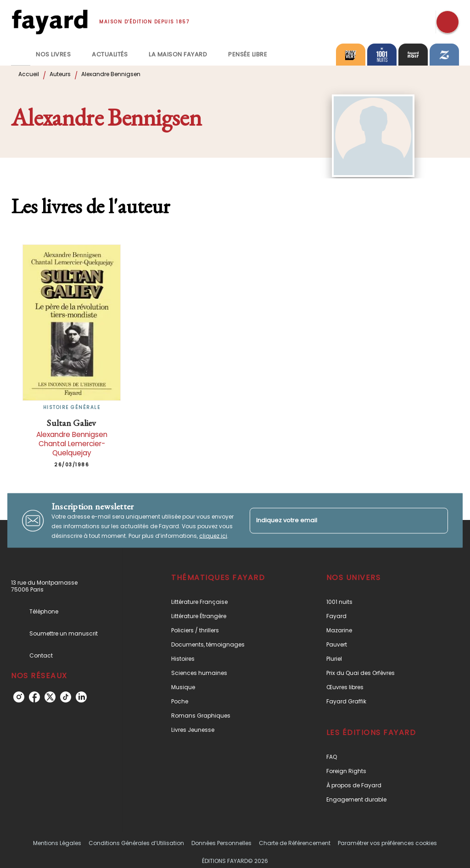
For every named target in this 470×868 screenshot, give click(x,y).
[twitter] (50, 697)
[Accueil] (50, 22)
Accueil (29, 74)
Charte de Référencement (295, 843)
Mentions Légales (57, 843)
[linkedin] (81, 697)
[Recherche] (448, 22)
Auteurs (60, 74)
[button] (227, 602)
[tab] (21, 55)
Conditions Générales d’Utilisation (136, 843)
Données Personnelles (221, 843)
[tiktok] (66, 697)
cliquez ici (213, 536)
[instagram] (19, 697)
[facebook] (34, 697)
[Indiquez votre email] (337, 521)
